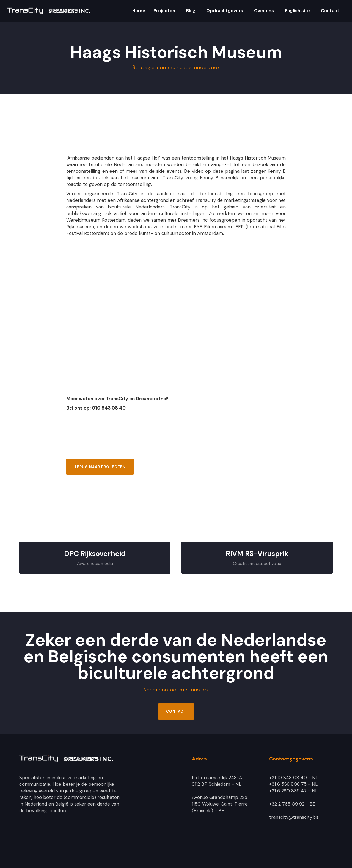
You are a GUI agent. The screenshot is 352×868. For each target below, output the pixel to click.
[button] (138, 11)
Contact (176, 711)
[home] (49, 11)
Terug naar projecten (100, 467)
